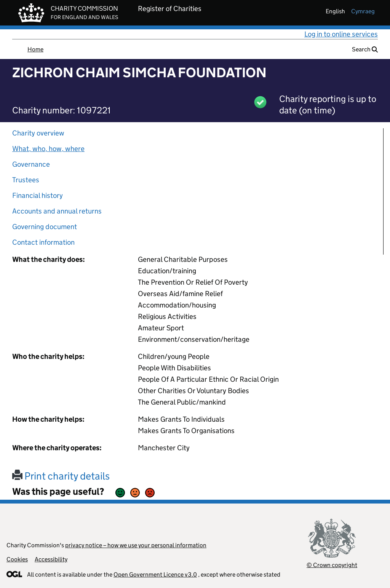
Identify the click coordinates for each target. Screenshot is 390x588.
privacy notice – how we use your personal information (136, 545)
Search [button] (365, 49)
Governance (31, 164)
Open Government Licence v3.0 (155, 574)
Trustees (26, 180)
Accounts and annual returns (57, 211)
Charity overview (38, 133)
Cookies (17, 559)
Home (35, 49)
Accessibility (51, 559)
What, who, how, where (48, 149)
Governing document (45, 227)
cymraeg (363, 11)
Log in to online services (341, 34)
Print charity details (61, 476)
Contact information (43, 242)
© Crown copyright (332, 565)
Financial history (38, 195)
